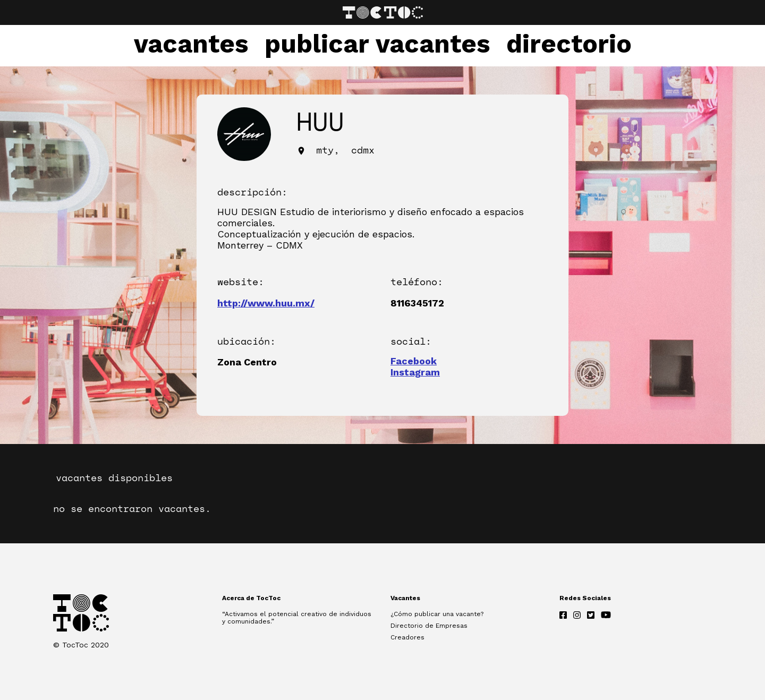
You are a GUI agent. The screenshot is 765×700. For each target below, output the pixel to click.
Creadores (407, 637)
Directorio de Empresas (429, 626)
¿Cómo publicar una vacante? (437, 614)
